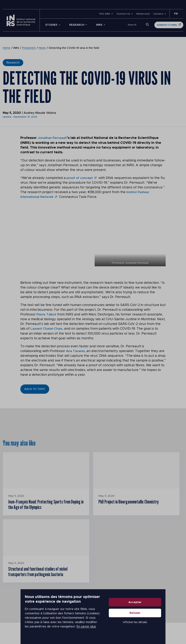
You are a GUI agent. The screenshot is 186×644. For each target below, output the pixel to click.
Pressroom (29, 48)
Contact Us (123, 14)
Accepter (156, 610)
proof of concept (80, 178)
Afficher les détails (155, 630)
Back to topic (35, 389)
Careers (158, 14)
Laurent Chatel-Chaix (47, 329)
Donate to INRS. (167, 25)
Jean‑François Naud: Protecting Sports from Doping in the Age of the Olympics (44, 505)
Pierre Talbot (47, 314)
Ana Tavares (76, 351)
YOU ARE (104, 14)
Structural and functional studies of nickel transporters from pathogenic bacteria (42, 574)
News (42, 48)
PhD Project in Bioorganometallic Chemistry (133, 502)
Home (6, 48)
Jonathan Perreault (53, 138)
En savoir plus (30, 632)
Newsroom (143, 14)
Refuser (156, 620)
